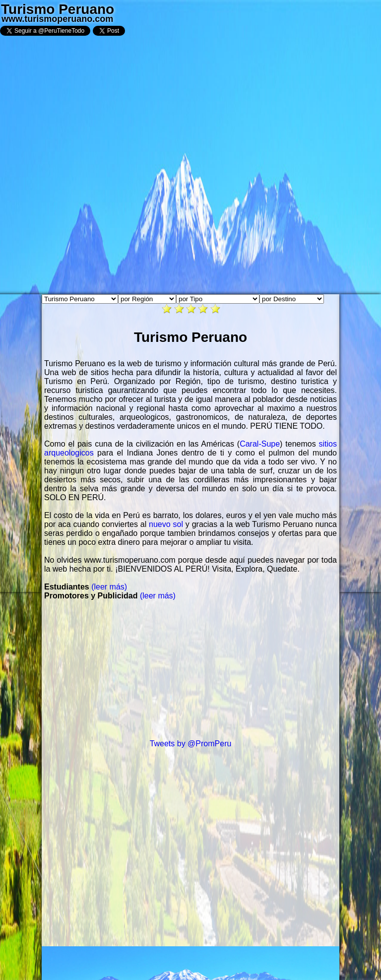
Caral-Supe (260, 444)
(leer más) (109, 587)
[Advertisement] (190, 670)
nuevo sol (166, 524)
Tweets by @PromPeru (191, 744)
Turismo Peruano (58, 9)
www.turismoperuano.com (57, 19)
